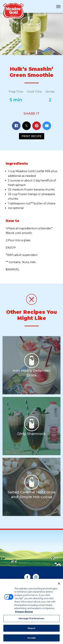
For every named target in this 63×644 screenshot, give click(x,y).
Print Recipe (32, 136)
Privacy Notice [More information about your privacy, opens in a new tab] (24, 613)
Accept (32, 639)
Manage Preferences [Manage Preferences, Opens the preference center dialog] (31, 620)
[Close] (59, 585)
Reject (32, 630)
